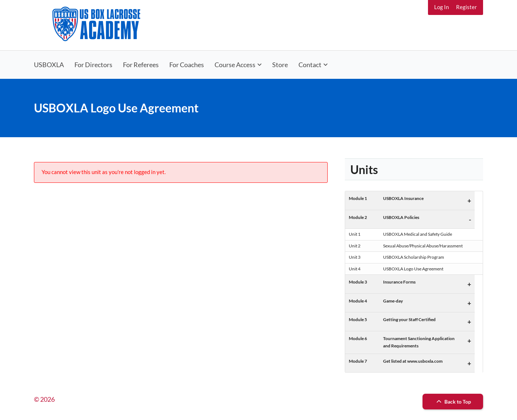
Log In (441, 7)
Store (280, 65)
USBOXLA (49, 65)
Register (466, 7)
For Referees (141, 65)
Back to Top (453, 402)
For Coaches (187, 65)
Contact (310, 65)
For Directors (93, 65)
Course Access (235, 65)
